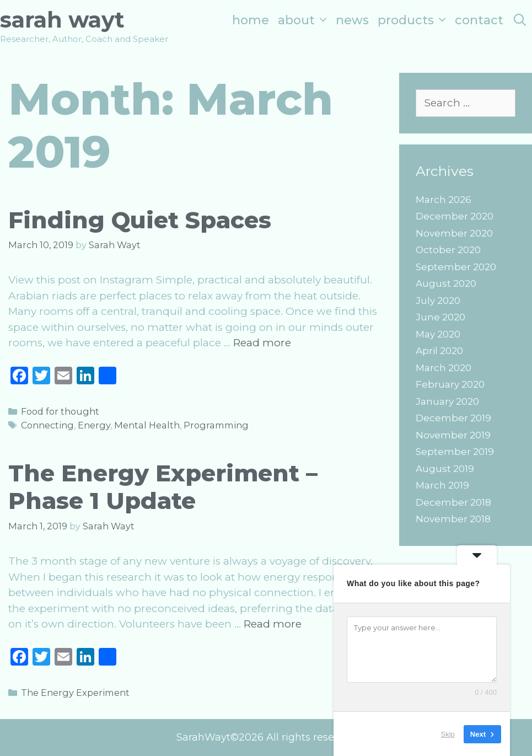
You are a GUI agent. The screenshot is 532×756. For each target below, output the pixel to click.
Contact (479, 20)
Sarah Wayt (62, 20)
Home (251, 20)
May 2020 (438, 334)
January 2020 (447, 401)
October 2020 (448, 250)
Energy (94, 425)
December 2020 (455, 216)
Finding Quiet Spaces (140, 220)
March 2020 (444, 368)
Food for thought (60, 411)
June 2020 (440, 317)
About (305, 20)
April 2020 (439, 351)
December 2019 (453, 418)
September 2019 (455, 452)
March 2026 (444, 200)
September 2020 (456, 267)
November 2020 (454, 233)
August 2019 (445, 469)
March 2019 (442, 485)
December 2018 (453, 502)
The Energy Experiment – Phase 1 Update (163, 487)
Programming (216, 425)
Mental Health (147, 425)
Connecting (47, 425)
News (352, 20)
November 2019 (453, 435)
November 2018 (453, 519)
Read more (262, 343)
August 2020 (446, 283)
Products (414, 20)
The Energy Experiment (75, 693)
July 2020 (438, 301)
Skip (448, 734)
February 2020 (450, 384)
